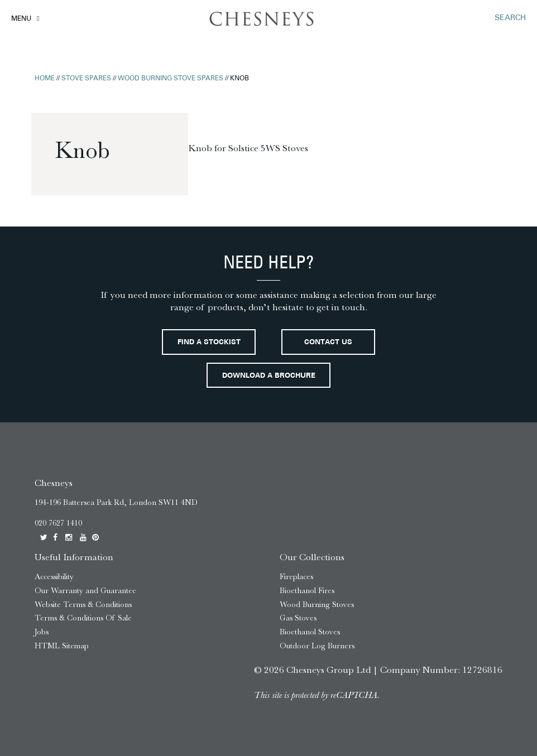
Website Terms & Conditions (83, 605)
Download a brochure (269, 376)
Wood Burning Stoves (317, 605)
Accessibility (54, 577)
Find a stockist (209, 343)
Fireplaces (296, 577)
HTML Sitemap (62, 646)
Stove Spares (86, 79)
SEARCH (510, 18)
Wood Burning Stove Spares (171, 79)
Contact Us (328, 343)
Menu (21, 19)
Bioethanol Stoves (310, 632)
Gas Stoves (298, 618)
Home (45, 79)
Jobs (42, 632)
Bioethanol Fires (307, 591)
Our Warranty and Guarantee (85, 591)
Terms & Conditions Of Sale (83, 618)
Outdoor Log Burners (317, 646)
